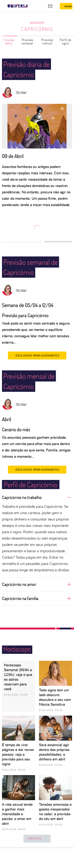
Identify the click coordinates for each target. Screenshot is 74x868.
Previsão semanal (28, 41)
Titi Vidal (21, 92)
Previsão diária (9, 41)
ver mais (37, 839)
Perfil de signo (65, 41)
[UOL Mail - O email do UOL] (50, 6)
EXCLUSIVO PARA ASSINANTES (37, 355)
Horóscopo (37, 23)
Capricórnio (37, 29)
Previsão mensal (47, 41)
